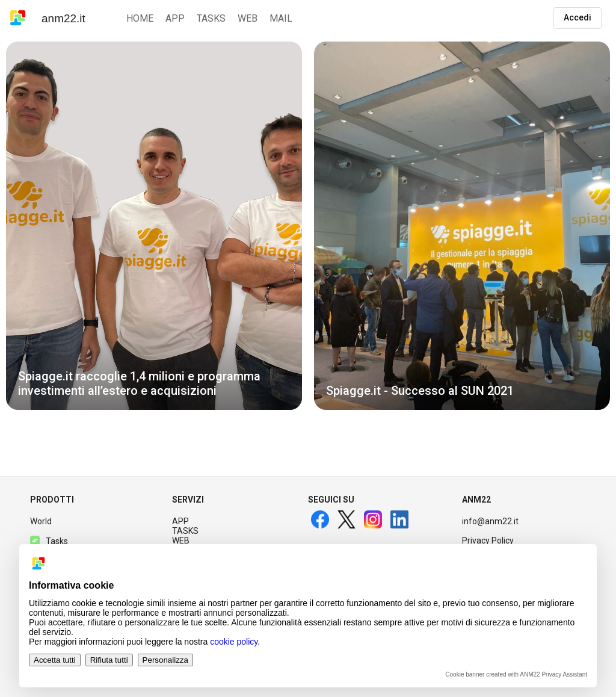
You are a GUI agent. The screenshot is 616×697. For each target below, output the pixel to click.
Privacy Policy (488, 541)
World (41, 521)
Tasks (49, 541)
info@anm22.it (490, 521)
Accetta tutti (55, 660)
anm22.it (63, 18)
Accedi (577, 17)
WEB (181, 541)
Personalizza (165, 660)
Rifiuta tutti (109, 660)
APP (180, 521)
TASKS (185, 531)
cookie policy (234, 642)
